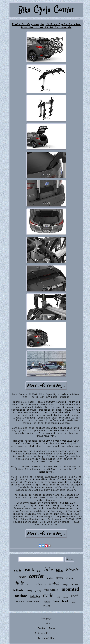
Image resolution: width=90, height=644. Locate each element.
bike (49, 569)
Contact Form (46, 628)
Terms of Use (46, 638)
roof (74, 596)
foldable (51, 590)
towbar (21, 596)
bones (20, 601)
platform (47, 602)
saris (18, 570)
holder (74, 602)
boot (56, 601)
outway (29, 590)
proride (66, 597)
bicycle (72, 570)
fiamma (30, 585)
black (65, 601)
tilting (65, 584)
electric (60, 578)
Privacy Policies (46, 633)
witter (46, 606)
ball (39, 571)
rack (29, 569)
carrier (36, 576)
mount (40, 583)
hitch (58, 597)
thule (19, 583)
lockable (35, 597)
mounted (70, 589)
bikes (60, 571)
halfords (18, 590)
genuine (70, 578)
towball (54, 584)
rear (22, 577)
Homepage (46, 619)
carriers (74, 584)
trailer (50, 578)
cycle (48, 595)
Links (46, 623)
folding (38, 590)
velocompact (34, 601)
